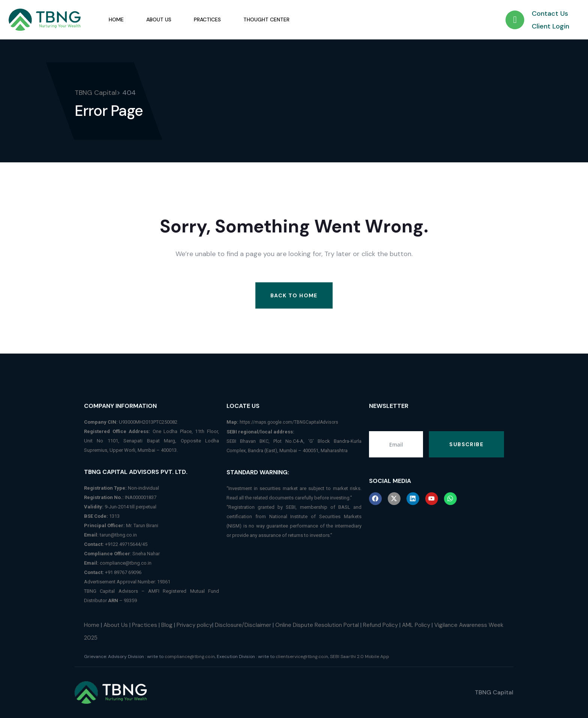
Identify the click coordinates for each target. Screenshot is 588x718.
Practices (207, 19)
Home (116, 19)
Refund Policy (380, 625)
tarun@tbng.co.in (118, 535)
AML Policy (416, 625)
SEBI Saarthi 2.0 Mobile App (360, 657)
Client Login (550, 26)
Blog (167, 625)
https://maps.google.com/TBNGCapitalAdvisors (289, 422)
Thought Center (266, 19)
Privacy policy (194, 625)
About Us (159, 19)
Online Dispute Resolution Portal (317, 625)
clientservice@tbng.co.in (302, 657)
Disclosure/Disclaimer (243, 625)
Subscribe (466, 444)
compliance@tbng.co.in (126, 563)
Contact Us (550, 13)
